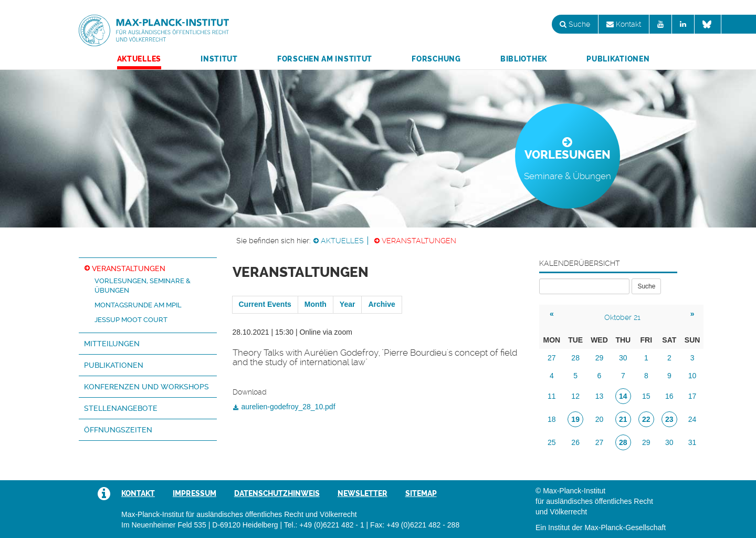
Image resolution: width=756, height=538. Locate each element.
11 (552, 396)
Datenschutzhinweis (277, 493)
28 (575, 358)
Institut (219, 59)
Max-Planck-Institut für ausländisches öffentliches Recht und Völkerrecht (154, 30)
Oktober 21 (622, 317)
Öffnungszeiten (118, 430)
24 (692, 419)
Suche (575, 24)
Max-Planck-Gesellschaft (625, 527)
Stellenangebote (121, 408)
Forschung (436, 59)
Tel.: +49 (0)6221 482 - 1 (324, 525)
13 (600, 396)
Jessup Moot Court (131, 320)
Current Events (265, 304)
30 (623, 358)
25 (552, 442)
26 (575, 442)
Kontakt (624, 24)
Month (316, 304)
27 (552, 358)
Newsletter (363, 493)
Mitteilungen (112, 344)
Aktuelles (139, 59)
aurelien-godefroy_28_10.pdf (288, 407)
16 (669, 396)
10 (692, 376)
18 (552, 419)
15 (646, 396)
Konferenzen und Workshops (146, 387)
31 (692, 442)
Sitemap (421, 493)
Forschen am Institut (325, 59)
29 (600, 358)
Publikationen (618, 59)
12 (575, 396)
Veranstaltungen (419, 241)
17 (692, 396)
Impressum (195, 493)
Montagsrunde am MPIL (138, 305)
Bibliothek (524, 59)
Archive (381, 304)
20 (600, 419)
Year (348, 304)
